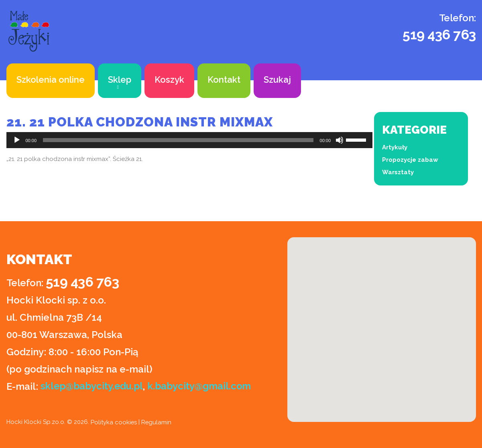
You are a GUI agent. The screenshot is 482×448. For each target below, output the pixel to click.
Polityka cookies (114, 422)
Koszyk (169, 79)
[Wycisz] (340, 140)
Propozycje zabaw (410, 160)
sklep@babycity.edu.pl (93, 386)
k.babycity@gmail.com (202, 386)
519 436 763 (439, 35)
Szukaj (277, 79)
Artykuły (395, 147)
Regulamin (157, 422)
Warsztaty (398, 172)
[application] (190, 140)
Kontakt (224, 79)
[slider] (178, 140)
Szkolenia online (51, 79)
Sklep (120, 79)
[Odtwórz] (17, 140)
